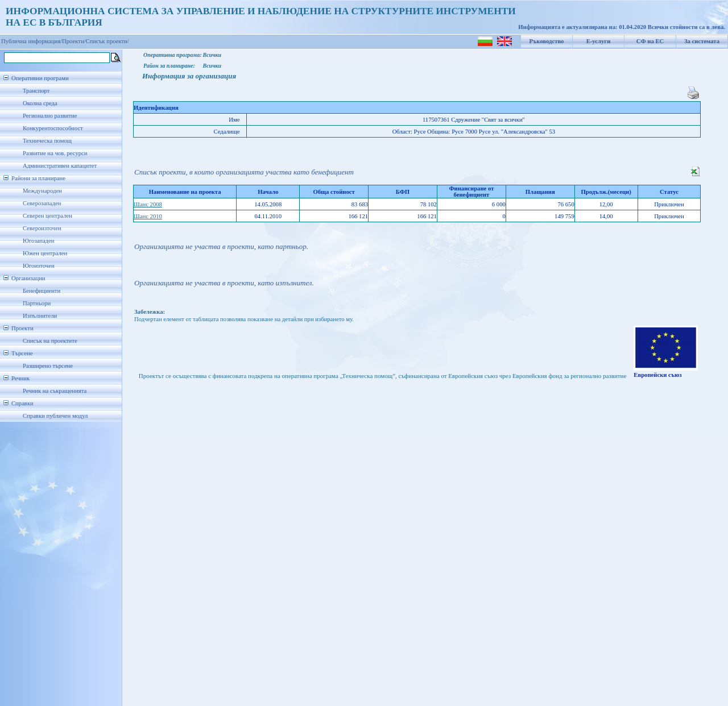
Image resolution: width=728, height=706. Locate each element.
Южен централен (45, 253)
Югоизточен (39, 266)
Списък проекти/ (107, 41)
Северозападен (42, 203)
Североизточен (42, 228)
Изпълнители (40, 316)
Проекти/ (74, 41)
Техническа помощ (47, 141)
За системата (702, 41)
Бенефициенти (42, 291)
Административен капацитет (60, 166)
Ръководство (547, 41)
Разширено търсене (48, 366)
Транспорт (36, 91)
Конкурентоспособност (53, 128)
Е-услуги (599, 41)
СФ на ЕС (650, 41)
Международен (42, 191)
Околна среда (40, 103)
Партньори (37, 303)
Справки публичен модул (55, 416)
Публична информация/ (32, 41)
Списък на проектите (50, 341)
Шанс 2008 (148, 204)
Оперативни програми (40, 78)
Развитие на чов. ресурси (55, 153)
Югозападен (38, 241)
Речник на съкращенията (55, 391)
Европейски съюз (657, 375)
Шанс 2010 (148, 216)
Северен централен (47, 216)
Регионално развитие (50, 116)
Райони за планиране (38, 178)
